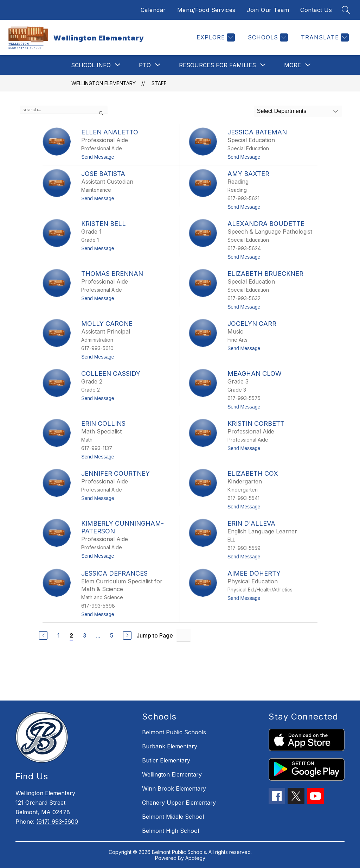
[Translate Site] (324, 37)
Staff (159, 83)
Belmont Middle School (173, 817)
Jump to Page (155, 635)
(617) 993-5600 (57, 822)
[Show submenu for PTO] (145, 65)
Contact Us (316, 10)
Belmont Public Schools (174, 732)
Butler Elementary (166, 760)
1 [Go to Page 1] (59, 635)
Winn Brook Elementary (174, 788)
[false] (64, 110)
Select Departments (282, 111)
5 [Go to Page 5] (112, 635)
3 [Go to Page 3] (85, 635)
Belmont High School (171, 831)
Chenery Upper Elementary (179, 803)
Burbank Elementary (170, 746)
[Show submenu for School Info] (91, 65)
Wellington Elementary (104, 83)
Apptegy (195, 858)
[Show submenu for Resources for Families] (217, 65)
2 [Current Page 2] (71, 635)
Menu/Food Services (206, 10)
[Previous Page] (43, 635)
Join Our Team (268, 10)
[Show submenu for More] (292, 65)
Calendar (153, 10)
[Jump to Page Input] (184, 635)
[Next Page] (127, 635)
